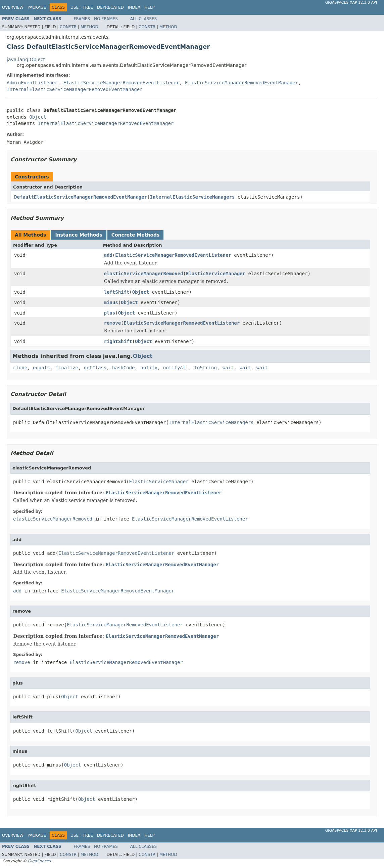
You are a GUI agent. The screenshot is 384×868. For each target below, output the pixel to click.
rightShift (118, 341)
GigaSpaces (39, 861)
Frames (82, 19)
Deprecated (110, 7)
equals (41, 368)
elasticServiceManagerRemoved (144, 274)
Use (75, 7)
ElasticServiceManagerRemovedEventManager (242, 83)
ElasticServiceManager (216, 274)
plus (110, 313)
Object (38, 117)
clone (20, 368)
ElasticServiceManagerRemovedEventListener (122, 83)
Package (37, 7)
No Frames (106, 19)
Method (89, 27)
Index (134, 7)
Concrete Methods (136, 235)
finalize (67, 368)
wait (228, 368)
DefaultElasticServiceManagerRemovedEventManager (81, 197)
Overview (13, 7)
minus (111, 302)
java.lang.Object (26, 59)
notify (149, 368)
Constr (68, 27)
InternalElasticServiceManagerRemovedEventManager (75, 89)
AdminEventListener (32, 83)
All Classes (143, 19)
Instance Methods (79, 235)
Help (150, 7)
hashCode (123, 368)
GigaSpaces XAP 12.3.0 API (351, 3)
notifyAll (176, 368)
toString (206, 368)
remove (113, 323)
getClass (95, 368)
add (108, 255)
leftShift (117, 292)
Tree (88, 7)
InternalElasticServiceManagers (193, 197)
